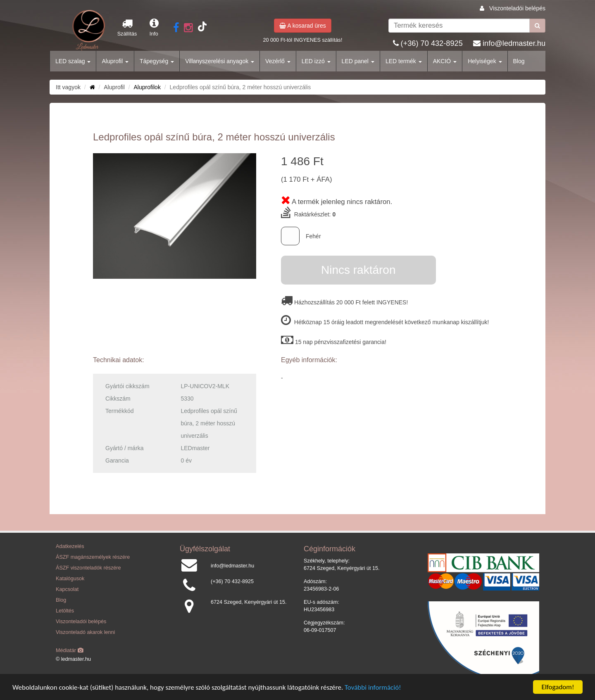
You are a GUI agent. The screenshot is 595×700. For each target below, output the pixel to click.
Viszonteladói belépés (517, 8)
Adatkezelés (70, 546)
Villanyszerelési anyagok (220, 61)
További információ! (373, 688)
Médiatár (70, 650)
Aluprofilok (147, 87)
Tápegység (157, 61)
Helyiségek (485, 61)
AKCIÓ (445, 61)
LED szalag (73, 61)
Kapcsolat (67, 589)
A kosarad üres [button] (303, 26)
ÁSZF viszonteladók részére (88, 568)
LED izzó (316, 61)
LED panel (358, 61)
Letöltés (65, 611)
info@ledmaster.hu (514, 43)
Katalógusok (70, 579)
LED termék (404, 61)
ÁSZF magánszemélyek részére (93, 557)
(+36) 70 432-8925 (432, 43)
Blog (519, 61)
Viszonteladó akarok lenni (85, 632)
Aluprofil (115, 61)
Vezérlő (278, 61)
